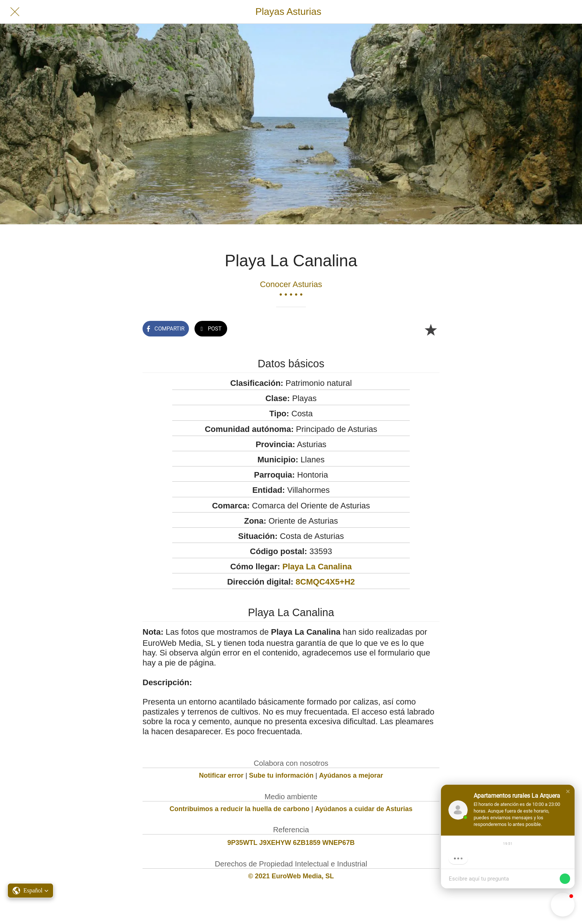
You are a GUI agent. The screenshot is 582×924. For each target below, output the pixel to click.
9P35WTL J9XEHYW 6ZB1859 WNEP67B (291, 843)
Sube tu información (281, 775)
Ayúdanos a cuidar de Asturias (364, 809)
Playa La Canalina (317, 567)
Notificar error (221, 775)
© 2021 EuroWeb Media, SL (291, 876)
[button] (568, 791)
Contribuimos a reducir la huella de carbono (240, 809)
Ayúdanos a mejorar (351, 775)
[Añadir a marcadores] (431, 329)
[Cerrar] (15, 12)
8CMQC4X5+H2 (326, 582)
